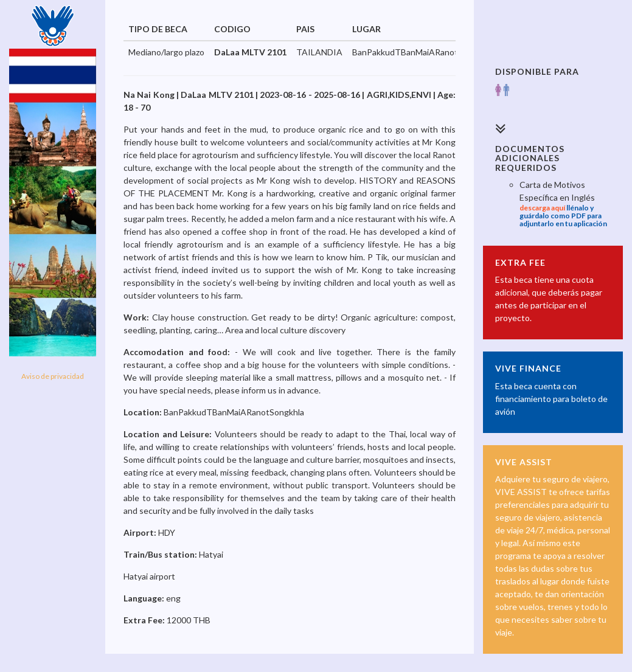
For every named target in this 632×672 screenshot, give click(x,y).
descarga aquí (542, 208)
